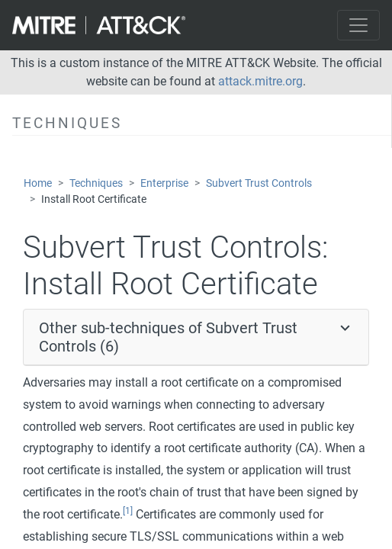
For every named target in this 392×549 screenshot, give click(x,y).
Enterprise (164, 183)
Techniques (96, 183)
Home (38, 183)
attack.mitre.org (260, 81)
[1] (128, 511)
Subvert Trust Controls (259, 183)
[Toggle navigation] (358, 25)
